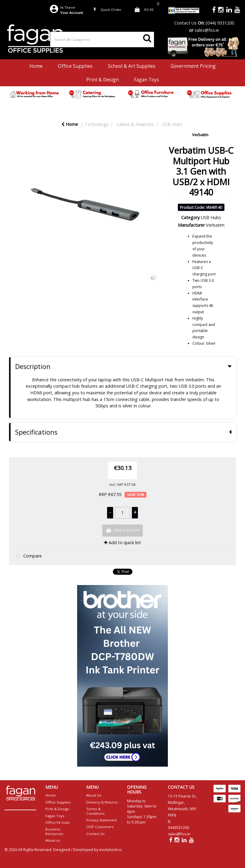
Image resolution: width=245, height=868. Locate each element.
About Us (94, 795)
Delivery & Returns (102, 802)
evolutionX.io (111, 850)
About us (53, 840)
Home (36, 66)
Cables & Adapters (135, 124)
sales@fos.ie (207, 30)
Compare (28, 556)
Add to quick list (122, 542)
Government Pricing (193, 66)
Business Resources (54, 831)
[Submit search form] (147, 38)
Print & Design (103, 80)
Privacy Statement (101, 820)
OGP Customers (100, 827)
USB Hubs (172, 124)
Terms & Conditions (95, 811)
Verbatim (200, 135)
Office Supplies (75, 66)
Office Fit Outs (57, 822)
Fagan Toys (147, 80)
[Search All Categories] (102, 39)
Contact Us (185, 23)
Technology (96, 124)
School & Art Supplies (132, 66)
